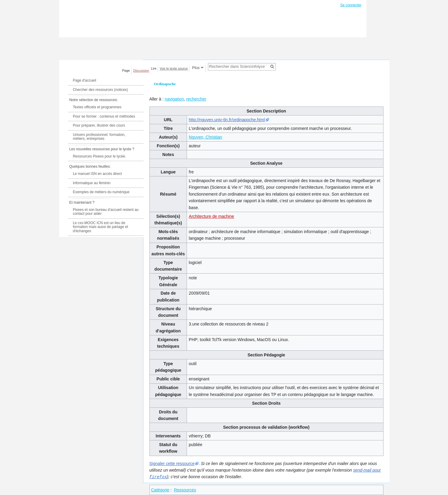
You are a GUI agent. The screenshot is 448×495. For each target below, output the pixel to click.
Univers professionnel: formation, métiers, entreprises (99, 137)
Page (126, 70)
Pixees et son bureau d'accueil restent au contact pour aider (106, 212)
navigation (174, 99)
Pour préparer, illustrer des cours (99, 125)
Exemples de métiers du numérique (101, 192)
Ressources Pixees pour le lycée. (99, 156)
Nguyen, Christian (205, 137)
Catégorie (160, 490)
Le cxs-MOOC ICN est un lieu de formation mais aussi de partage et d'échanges (101, 227)
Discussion (141, 70)
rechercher (196, 99)
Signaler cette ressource (172, 463)
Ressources (185, 490)
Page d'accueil (85, 80)
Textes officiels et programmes (97, 107)
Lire (154, 68)
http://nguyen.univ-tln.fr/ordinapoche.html (227, 120)
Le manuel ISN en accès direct (97, 174)
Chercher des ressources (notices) (100, 90)
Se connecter (351, 5)
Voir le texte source (174, 68)
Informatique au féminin (92, 183)
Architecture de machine (211, 216)
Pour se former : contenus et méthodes (104, 116)
